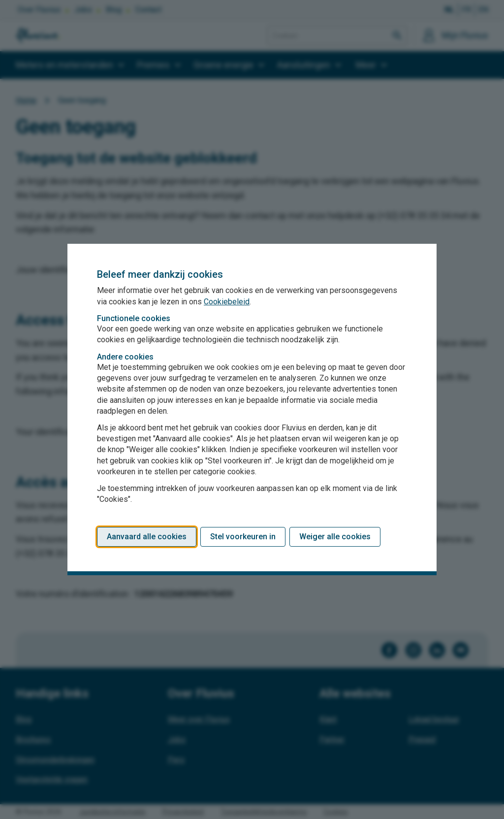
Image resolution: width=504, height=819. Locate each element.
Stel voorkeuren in (243, 537)
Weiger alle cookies (335, 537)
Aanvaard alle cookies (147, 537)
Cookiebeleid (227, 302)
